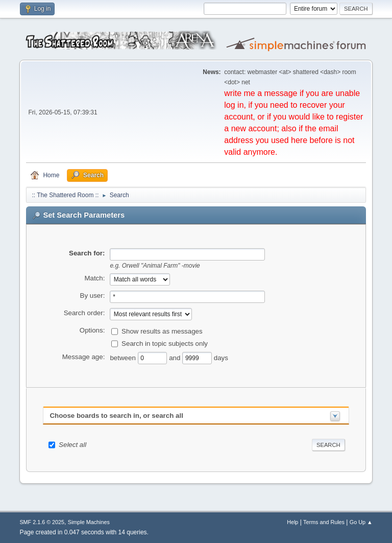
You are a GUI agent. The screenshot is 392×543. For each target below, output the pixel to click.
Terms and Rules (324, 522)
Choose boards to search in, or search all (116, 416)
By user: (93, 296)
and (176, 358)
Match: (94, 278)
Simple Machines (89, 522)
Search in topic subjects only (165, 344)
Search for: (87, 253)
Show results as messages (162, 331)
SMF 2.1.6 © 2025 (42, 522)
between (124, 358)
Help (292, 522)
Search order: (84, 313)
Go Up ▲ (361, 522)
